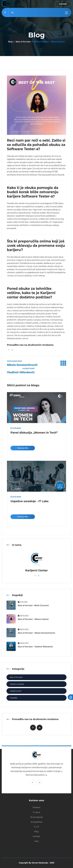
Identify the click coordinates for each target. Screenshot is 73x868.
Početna (37, 807)
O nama (36, 812)
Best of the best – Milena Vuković (33, 619)
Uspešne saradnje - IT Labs (29, 501)
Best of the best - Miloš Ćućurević (33, 605)
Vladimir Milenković (21, 372)
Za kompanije (36, 817)
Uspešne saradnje (17, 684)
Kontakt (36, 836)
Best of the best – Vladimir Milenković (35, 647)
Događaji (14, 698)
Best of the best (23, 42)
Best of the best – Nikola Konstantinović (36, 633)
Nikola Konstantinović (22, 365)
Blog (10, 42)
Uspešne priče (16, 691)
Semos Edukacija (40, 863)
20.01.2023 (16, 497)
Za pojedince (36, 822)
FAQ (36, 841)
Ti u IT (37, 827)
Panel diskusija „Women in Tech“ (34, 433)
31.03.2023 (16, 428)
